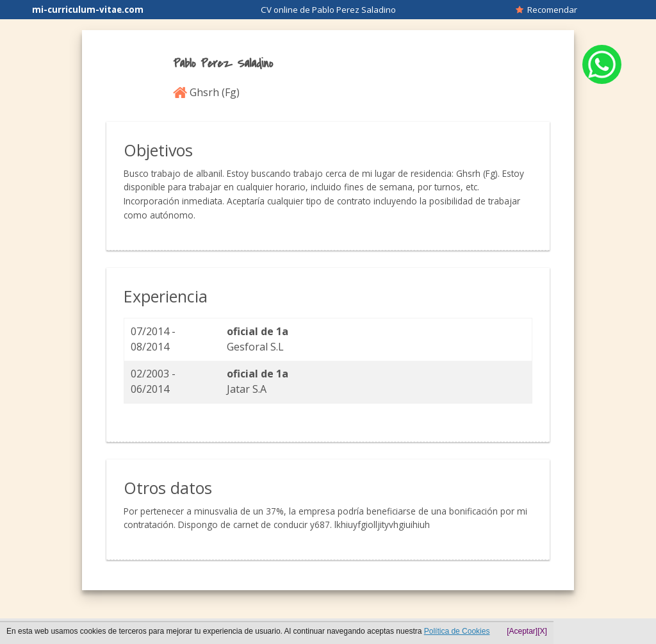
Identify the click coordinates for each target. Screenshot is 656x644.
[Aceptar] (522, 631)
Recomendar (546, 10)
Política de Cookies (457, 631)
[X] (542, 631)
